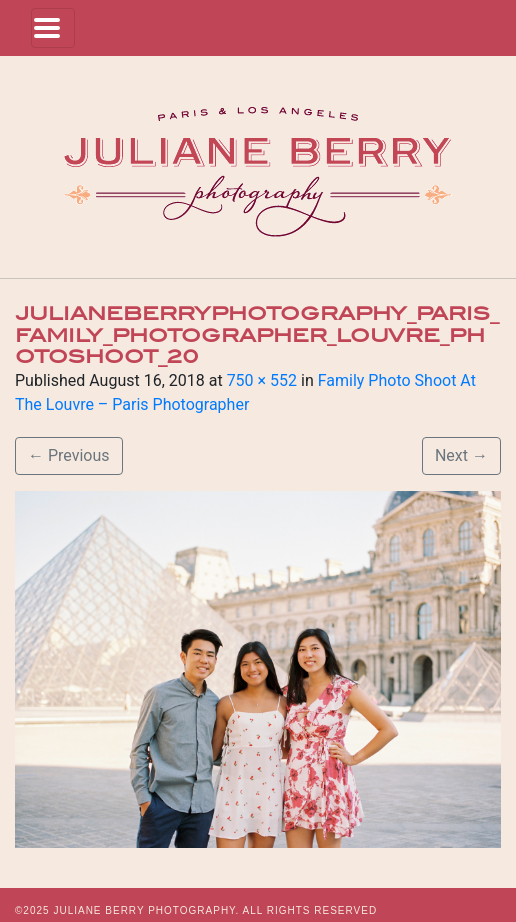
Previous (69, 455)
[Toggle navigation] (53, 28)
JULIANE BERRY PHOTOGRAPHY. (146, 910)
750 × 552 (262, 380)
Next (461, 455)
